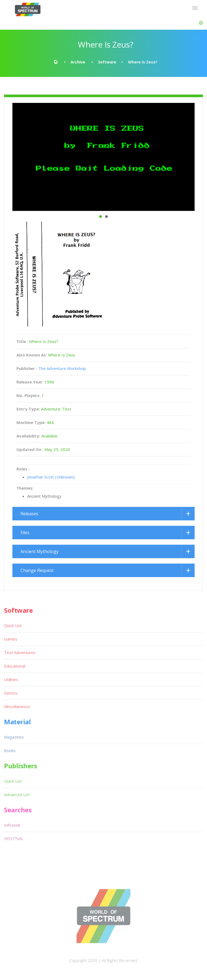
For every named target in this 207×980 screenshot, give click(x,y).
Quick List (13, 625)
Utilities (11, 679)
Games (11, 639)
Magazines (14, 737)
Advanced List (17, 794)
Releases (29, 514)
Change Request (37, 570)
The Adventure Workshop (62, 368)
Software (107, 62)
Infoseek (12, 825)
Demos (11, 693)
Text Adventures (20, 652)
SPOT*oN (13, 838)
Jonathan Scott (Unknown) (51, 477)
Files (25, 533)
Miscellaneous (17, 706)
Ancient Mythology (39, 551)
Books (10, 750)
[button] (201, 23)
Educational (15, 666)
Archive (78, 62)
